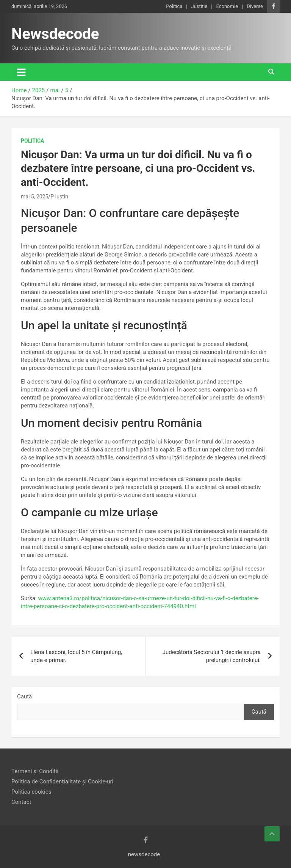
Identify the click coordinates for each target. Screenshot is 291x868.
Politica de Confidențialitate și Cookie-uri (62, 782)
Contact (21, 802)
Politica (174, 6)
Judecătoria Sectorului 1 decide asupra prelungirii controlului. (212, 656)
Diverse (255, 6)
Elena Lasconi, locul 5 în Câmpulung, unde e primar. (76, 656)
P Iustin (59, 197)
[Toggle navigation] (21, 72)
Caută (24, 697)
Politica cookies (31, 792)
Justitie (199, 6)
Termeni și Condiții (35, 771)
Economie (227, 6)
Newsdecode (55, 34)
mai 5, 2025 (34, 197)
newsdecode (144, 854)
